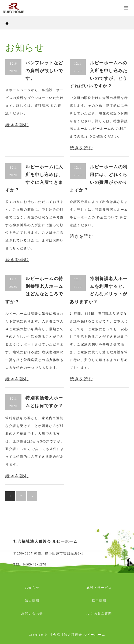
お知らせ (32, 588)
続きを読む (17, 125)
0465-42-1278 (35, 564)
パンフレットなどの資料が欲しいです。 (44, 71)
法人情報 (32, 601)
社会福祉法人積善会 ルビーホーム (77, 635)
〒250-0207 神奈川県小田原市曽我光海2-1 (48, 553)
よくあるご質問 (99, 613)
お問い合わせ (32, 613)
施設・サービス (99, 588)
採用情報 (99, 601)
